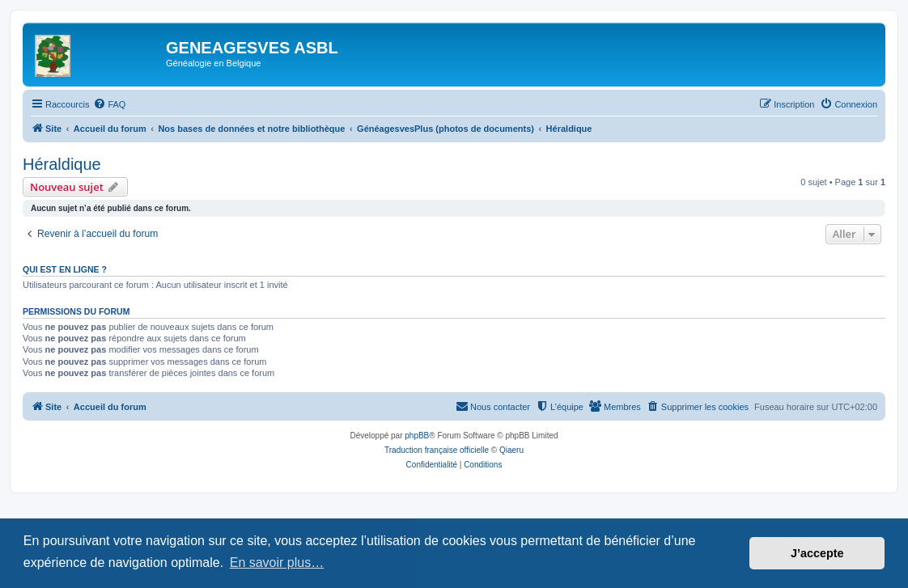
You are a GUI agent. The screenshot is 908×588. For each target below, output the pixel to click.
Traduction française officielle (437, 450)
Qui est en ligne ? (65, 269)
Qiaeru (511, 450)
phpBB (417, 436)
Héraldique (62, 164)
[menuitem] (109, 104)
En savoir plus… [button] (277, 563)
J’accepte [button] (817, 553)
